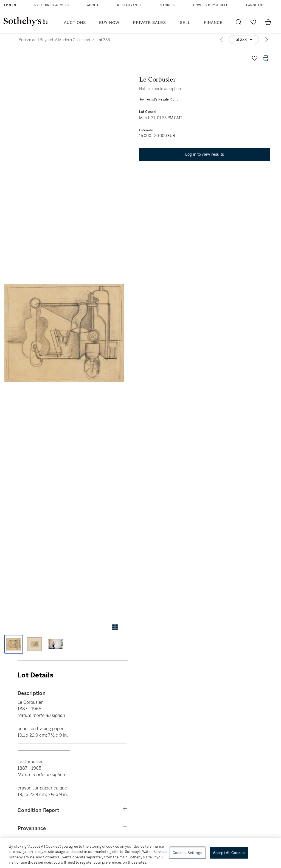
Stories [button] (168, 5)
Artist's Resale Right (162, 99)
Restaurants (129, 5)
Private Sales (150, 23)
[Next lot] (267, 40)
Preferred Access (52, 5)
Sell (185, 23)
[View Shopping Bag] (268, 22)
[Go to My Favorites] (253, 22)
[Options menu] (244, 40)
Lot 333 (103, 40)
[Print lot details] (266, 58)
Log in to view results (205, 154)
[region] (140, 853)
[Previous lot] (221, 40)
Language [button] (255, 5)
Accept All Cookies (229, 853)
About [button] (93, 5)
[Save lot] (255, 58)
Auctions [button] (75, 23)
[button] (64, 333)
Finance (213, 23)
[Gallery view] (115, 627)
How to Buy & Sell (211, 5)
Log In (10, 5)
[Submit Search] (238, 22)
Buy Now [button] (109, 23)
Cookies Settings (187, 853)
